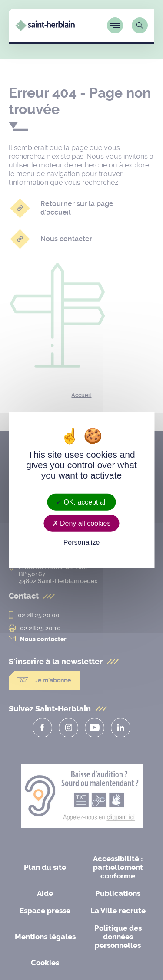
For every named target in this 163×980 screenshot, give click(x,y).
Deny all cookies (82, 523)
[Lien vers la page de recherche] (140, 25)
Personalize (82, 542)
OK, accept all (81, 502)
